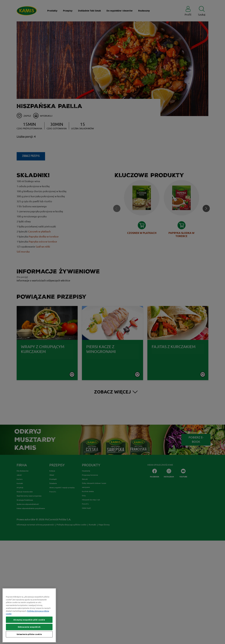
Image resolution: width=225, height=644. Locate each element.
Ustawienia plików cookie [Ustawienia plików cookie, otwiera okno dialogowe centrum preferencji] (29, 635)
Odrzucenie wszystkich (29, 628)
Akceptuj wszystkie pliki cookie (29, 621)
